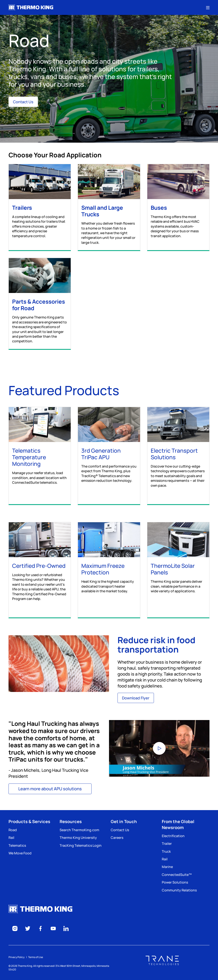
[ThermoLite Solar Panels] (178, 566)
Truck (166, 851)
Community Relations (179, 890)
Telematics (17, 845)
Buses (159, 208)
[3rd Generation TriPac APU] (109, 453)
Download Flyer (136, 698)
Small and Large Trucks (102, 211)
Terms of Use (36, 957)
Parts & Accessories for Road (39, 305)
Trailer (167, 844)
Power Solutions (175, 882)
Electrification (173, 836)
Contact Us (23, 102)
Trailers (22, 208)
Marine (167, 867)
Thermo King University (78, 838)
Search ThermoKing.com (79, 830)
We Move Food (20, 853)
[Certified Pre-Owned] (40, 570)
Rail (11, 838)
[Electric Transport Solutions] (178, 456)
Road (13, 830)
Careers (117, 838)
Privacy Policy (16, 957)
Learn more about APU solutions (50, 789)
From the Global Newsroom (178, 824)
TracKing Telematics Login (81, 845)
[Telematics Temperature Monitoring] (40, 454)
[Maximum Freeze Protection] (109, 566)
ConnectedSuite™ (177, 875)
